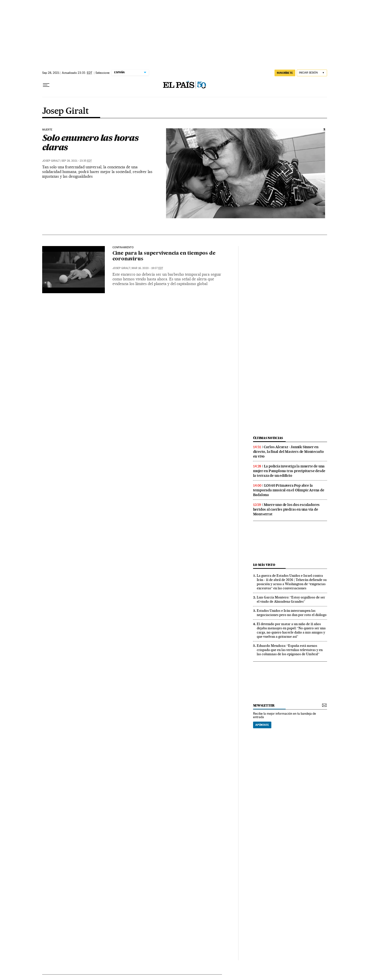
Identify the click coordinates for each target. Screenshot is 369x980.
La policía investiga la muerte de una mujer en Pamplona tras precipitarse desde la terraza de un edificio (289, 471)
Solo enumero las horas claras (90, 142)
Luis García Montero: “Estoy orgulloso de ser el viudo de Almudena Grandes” (291, 599)
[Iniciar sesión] (312, 73)
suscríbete (285, 73)
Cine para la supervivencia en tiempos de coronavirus (164, 256)
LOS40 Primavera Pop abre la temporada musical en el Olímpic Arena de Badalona (289, 490)
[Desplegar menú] (46, 85)
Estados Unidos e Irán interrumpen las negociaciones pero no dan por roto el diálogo (292, 613)
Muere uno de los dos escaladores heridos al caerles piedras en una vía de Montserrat (286, 509)
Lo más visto (264, 565)
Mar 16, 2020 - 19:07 (147, 268)
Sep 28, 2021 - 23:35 (77, 161)
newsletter (264, 705)
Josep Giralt (65, 111)
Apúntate (262, 725)
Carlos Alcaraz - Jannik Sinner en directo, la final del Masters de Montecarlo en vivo (288, 452)
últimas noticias (268, 438)
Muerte (47, 130)
